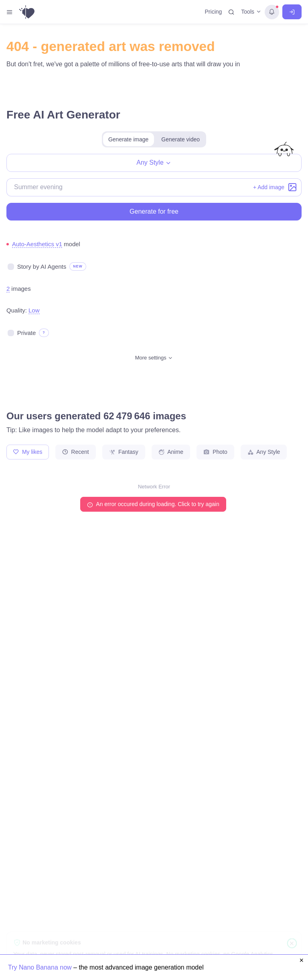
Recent (75, 452)
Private (27, 333)
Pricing (214, 12)
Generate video (180, 139)
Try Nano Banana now (41, 967)
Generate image (128, 139)
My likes (28, 452)
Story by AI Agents (42, 266)
